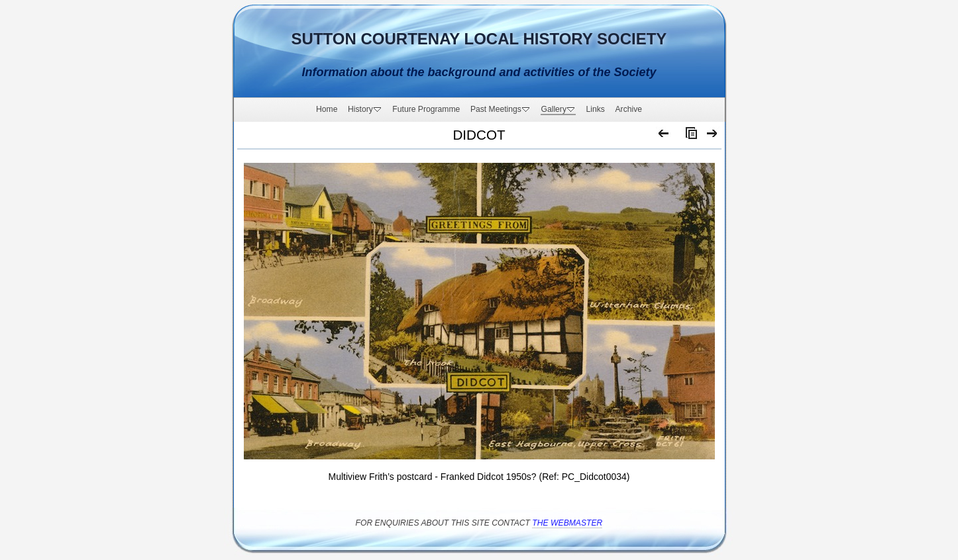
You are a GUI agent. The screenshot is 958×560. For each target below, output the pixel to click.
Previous (664, 136)
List (688, 136)
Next (713, 136)
